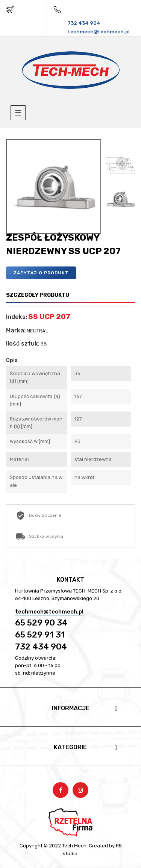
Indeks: (17, 317)
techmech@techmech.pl (49, 612)
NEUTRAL (37, 331)
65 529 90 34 (41, 623)
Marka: (16, 331)
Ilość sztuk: (23, 344)
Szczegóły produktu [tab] (38, 295)
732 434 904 (41, 647)
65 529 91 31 (40, 635)
